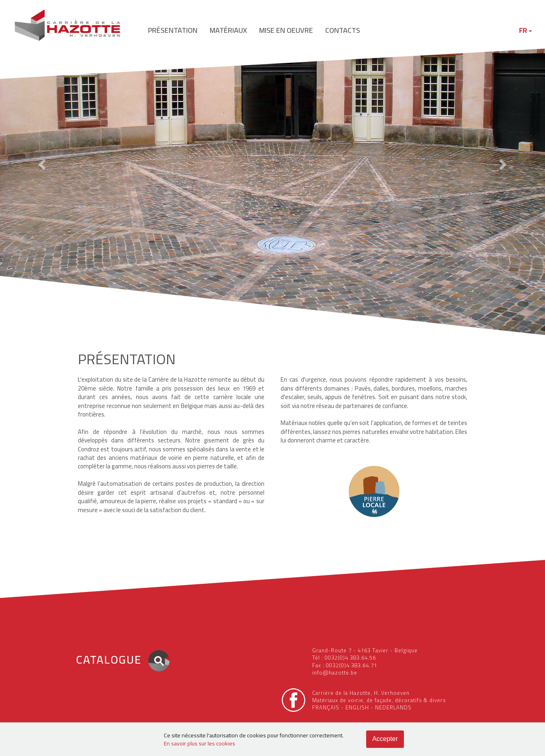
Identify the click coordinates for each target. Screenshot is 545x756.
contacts (343, 30)
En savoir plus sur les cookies (200, 743)
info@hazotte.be (335, 673)
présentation (173, 30)
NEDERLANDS (393, 707)
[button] (41, 162)
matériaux (228, 30)
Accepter (385, 739)
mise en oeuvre (286, 30)
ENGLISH (357, 707)
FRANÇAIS (326, 707)
